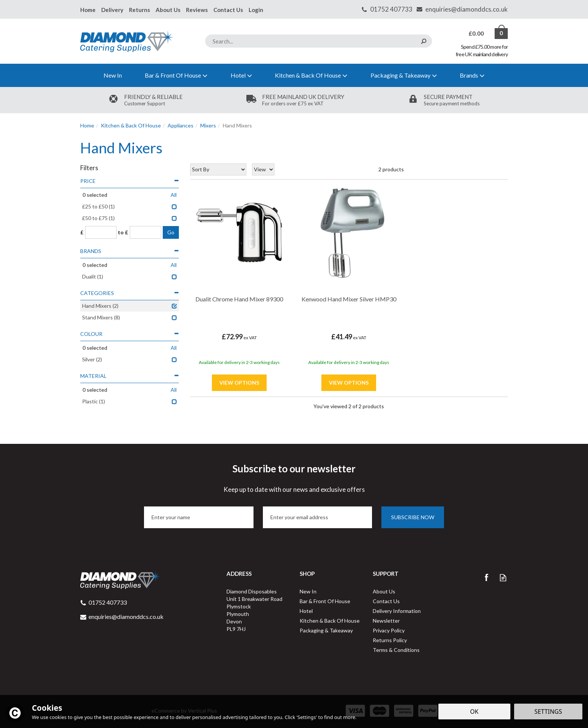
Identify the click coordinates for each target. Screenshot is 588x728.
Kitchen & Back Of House (330, 621)
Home (88, 10)
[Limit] (263, 169)
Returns (139, 10)
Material (130, 376)
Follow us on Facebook (486, 577)
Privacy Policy (389, 630)
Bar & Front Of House (325, 601)
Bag (477, 33)
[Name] (199, 517)
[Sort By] (218, 169)
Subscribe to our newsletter (294, 478)
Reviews (197, 10)
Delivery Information (397, 611)
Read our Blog (503, 577)
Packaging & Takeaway (326, 630)
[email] (318, 517)
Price (130, 181)
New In (308, 591)
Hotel (306, 611)
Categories (130, 293)
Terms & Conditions (396, 650)
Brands (130, 251)
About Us (384, 591)
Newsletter (386, 621)
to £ (123, 232)
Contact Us (386, 601)
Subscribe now (413, 517)
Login (256, 10)
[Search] (319, 41)
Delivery (112, 10)
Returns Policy (390, 640)
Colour (130, 334)
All (174, 195)
